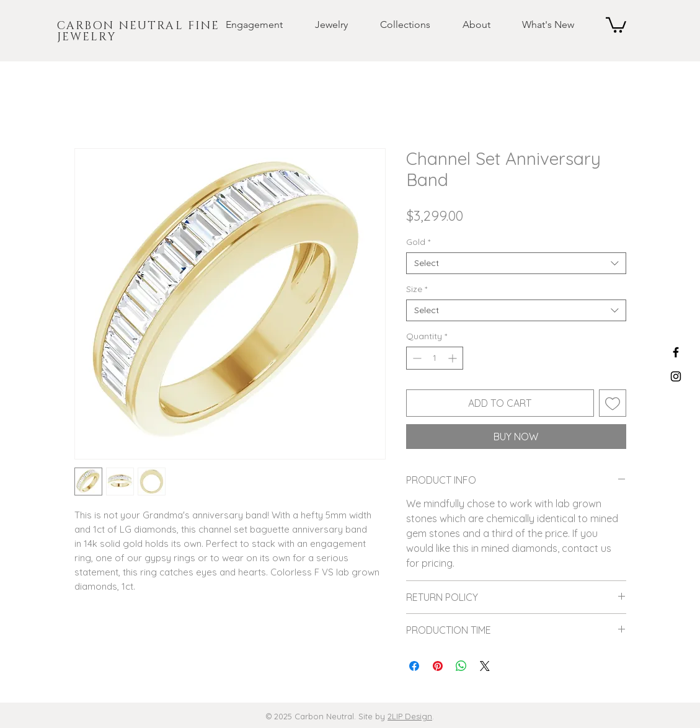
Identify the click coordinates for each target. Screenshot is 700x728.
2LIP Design (410, 716)
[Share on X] (485, 666)
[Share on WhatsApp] (461, 666)
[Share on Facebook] (414, 666)
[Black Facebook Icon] (676, 352)
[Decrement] (416, 358)
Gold (418, 242)
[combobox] (516, 263)
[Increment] (454, 358)
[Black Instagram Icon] (676, 376)
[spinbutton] (435, 358)
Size (417, 289)
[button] (244, 25)
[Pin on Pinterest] (438, 666)
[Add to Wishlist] (613, 403)
